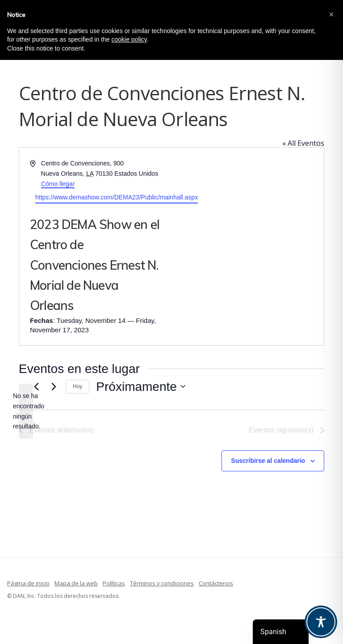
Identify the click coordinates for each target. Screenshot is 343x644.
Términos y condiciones (162, 583)
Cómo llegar (58, 184)
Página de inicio (28, 583)
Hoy (77, 386)
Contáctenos (216, 583)
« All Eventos (303, 143)
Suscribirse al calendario (268, 461)
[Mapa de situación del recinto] (247, 246)
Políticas (114, 583)
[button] (331, 14)
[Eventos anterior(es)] (36, 386)
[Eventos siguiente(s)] (54, 386)
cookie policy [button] (129, 39)
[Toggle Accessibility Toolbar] (321, 622)
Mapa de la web (76, 583)
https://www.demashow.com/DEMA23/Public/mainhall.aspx (117, 197)
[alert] (26, 411)
